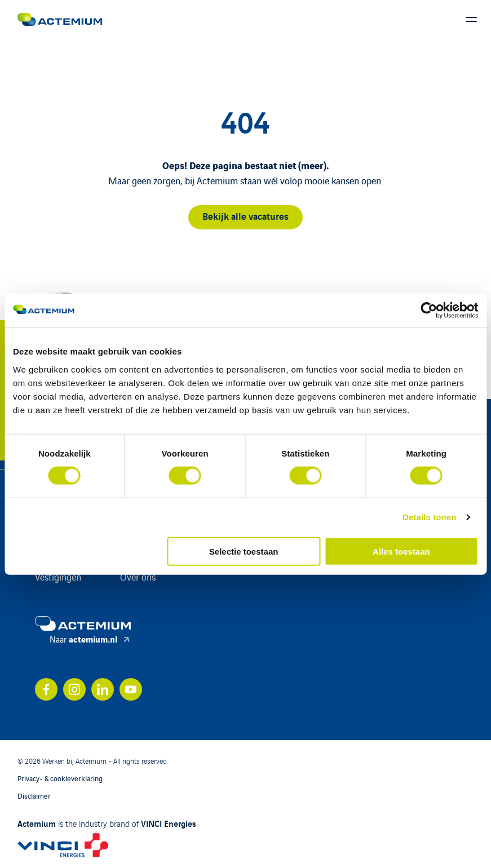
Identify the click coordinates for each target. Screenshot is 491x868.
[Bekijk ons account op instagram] (74, 689)
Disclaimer (34, 796)
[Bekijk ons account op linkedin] (103, 689)
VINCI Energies (169, 823)
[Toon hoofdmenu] (471, 20)
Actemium (37, 823)
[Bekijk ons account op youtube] (131, 689)
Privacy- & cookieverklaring (60, 778)
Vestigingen (58, 577)
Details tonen (429, 517)
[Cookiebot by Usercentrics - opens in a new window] (429, 311)
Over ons (138, 577)
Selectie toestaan (244, 551)
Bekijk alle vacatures (246, 216)
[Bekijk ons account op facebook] (46, 689)
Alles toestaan (401, 551)
